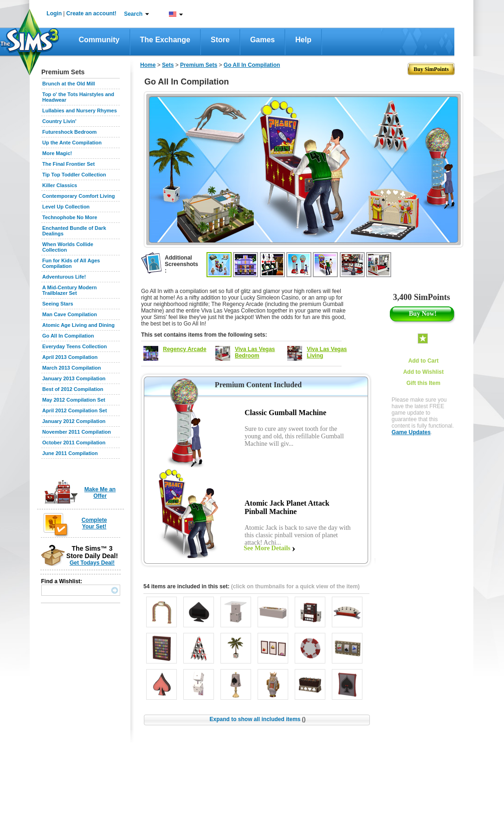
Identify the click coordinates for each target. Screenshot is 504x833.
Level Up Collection (66, 207)
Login (54, 13)
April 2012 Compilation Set (74, 410)
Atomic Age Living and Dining (78, 325)
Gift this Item (423, 383)
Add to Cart (423, 361)
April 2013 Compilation (70, 357)
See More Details (267, 548)
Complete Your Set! (94, 523)
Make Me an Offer (100, 493)
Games (262, 40)
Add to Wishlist (423, 372)
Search (133, 14)
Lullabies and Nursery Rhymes (80, 111)
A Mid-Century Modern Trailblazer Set (70, 290)
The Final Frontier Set (68, 164)
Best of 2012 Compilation (73, 389)
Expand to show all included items (257, 719)
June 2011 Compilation (70, 453)
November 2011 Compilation (77, 432)
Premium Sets (199, 65)
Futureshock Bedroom (69, 132)
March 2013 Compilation (72, 368)
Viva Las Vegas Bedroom (255, 352)
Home (148, 65)
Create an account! (91, 13)
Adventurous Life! (64, 277)
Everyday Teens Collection (74, 346)
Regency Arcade (185, 349)
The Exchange (165, 40)
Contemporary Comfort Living (78, 196)
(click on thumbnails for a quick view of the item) (295, 586)
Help (303, 40)
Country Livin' (59, 121)
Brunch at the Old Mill (69, 84)
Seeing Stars (58, 304)
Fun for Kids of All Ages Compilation (71, 263)
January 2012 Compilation (74, 421)
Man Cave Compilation (70, 314)
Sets (168, 65)
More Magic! (57, 153)
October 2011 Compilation (74, 443)
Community (99, 40)
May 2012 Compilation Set (74, 400)
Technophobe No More (70, 217)
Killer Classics (60, 185)
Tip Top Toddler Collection (74, 175)
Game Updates (411, 432)
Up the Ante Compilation (72, 143)
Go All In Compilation (68, 336)
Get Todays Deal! (92, 563)
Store (220, 40)
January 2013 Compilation (74, 378)
